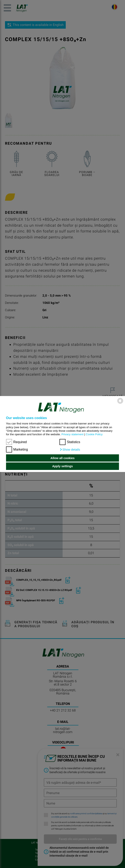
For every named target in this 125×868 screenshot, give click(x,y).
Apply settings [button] (62, 466)
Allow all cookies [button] (63, 458)
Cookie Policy (94, 434)
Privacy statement (73, 434)
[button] (70, 450)
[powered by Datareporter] (120, 403)
